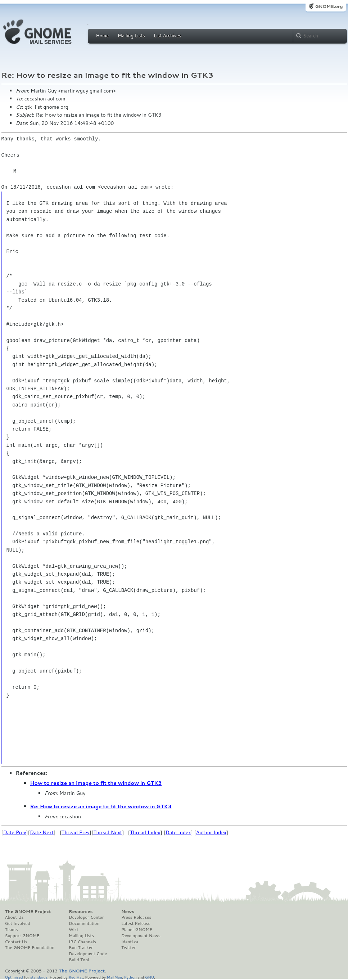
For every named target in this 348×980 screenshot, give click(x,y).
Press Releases (136, 917)
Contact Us (16, 942)
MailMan (114, 977)
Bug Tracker (81, 948)
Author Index (211, 832)
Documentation (84, 923)
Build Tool (79, 960)
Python (130, 977)
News (128, 912)
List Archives (167, 36)
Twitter (128, 948)
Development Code (88, 954)
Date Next (42, 832)
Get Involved (18, 923)
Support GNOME (22, 936)
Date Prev (15, 832)
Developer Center (86, 917)
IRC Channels (82, 942)
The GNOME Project (28, 912)
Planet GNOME (137, 930)
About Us (14, 917)
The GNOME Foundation (30, 948)
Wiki (73, 930)
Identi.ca (130, 942)
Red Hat (76, 977)
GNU (150, 977)
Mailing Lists (131, 36)
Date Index (178, 832)
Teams (12, 930)
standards (39, 977)
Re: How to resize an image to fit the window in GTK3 (101, 806)
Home (103, 36)
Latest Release (136, 923)
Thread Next (108, 832)
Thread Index (145, 832)
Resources (81, 912)
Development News (141, 936)
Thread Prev (76, 832)
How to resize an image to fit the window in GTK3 (96, 783)
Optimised (14, 977)
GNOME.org (329, 6)
